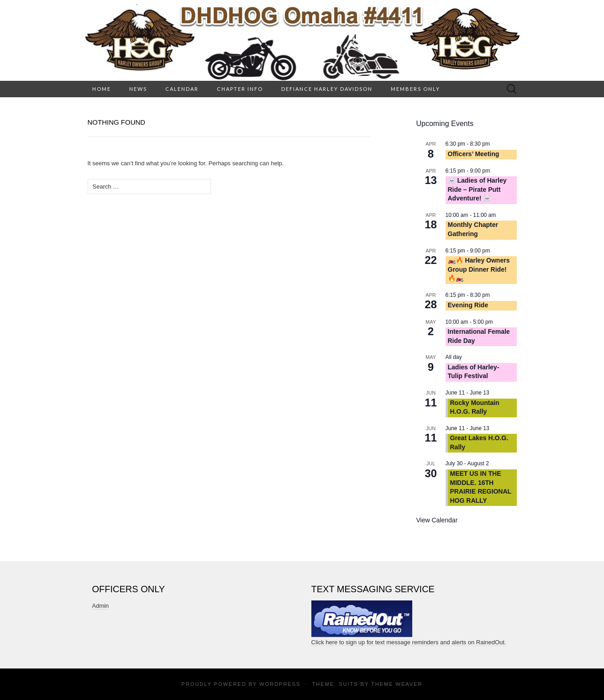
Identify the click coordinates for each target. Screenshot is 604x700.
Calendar (182, 89)
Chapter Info (240, 89)
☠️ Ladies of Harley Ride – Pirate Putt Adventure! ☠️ (477, 189)
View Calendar (437, 520)
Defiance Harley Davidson (327, 89)
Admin (101, 606)
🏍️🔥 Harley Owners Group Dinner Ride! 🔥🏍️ (479, 269)
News (138, 89)
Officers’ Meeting (474, 154)
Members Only (415, 89)
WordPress (280, 684)
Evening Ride (468, 305)
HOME (102, 89)
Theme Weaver (397, 684)
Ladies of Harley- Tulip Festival (474, 372)
